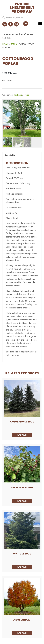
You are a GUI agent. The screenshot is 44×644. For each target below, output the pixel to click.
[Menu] (40, 24)
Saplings (18, 95)
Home (5, 44)
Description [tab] (10, 155)
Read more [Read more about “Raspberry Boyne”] (22, 501)
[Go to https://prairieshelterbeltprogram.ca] (18, 8)
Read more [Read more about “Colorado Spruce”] (22, 435)
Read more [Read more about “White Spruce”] (22, 567)
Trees (14, 44)
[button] (5, 24)
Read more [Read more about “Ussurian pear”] (22, 633)
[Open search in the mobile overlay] (14, 18)
